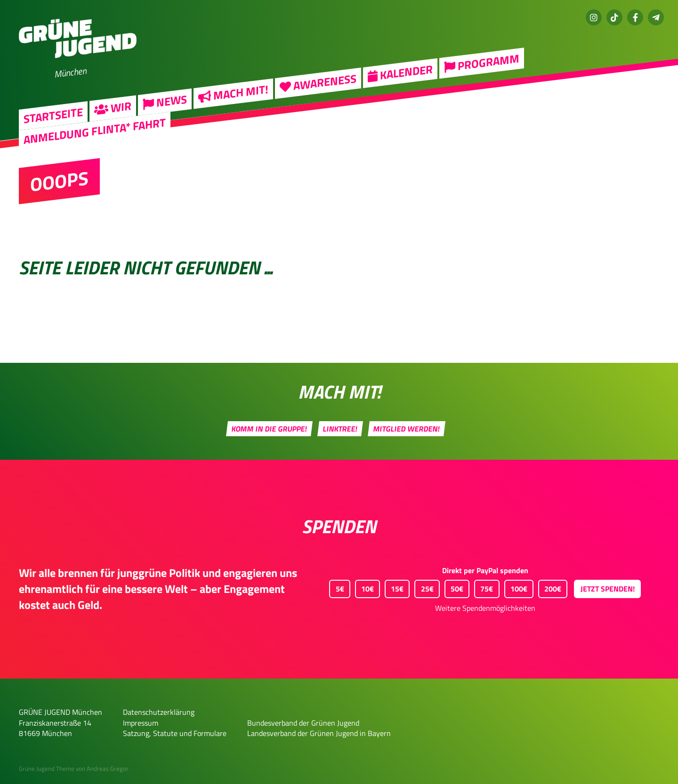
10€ (364, 587)
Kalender (400, 72)
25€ (424, 587)
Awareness (318, 82)
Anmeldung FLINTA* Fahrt (95, 131)
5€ (336, 587)
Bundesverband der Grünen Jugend (303, 723)
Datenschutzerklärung (159, 712)
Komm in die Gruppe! (270, 429)
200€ (550, 587)
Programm (482, 62)
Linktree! (340, 429)
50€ (454, 587)
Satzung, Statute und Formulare (175, 733)
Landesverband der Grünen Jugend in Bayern (319, 733)
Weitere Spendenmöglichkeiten (485, 608)
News (165, 101)
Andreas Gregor (108, 768)
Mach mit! (233, 92)
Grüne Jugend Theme (47, 768)
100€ (516, 587)
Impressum (141, 723)
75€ (484, 587)
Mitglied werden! (407, 429)
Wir (113, 107)
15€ (394, 587)
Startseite (53, 115)
